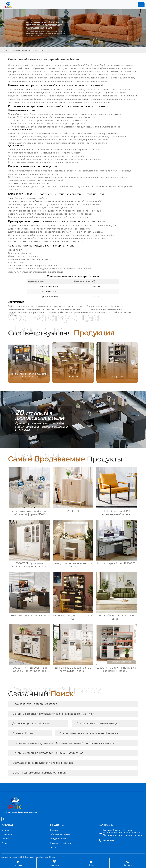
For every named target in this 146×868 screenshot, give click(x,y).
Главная (4, 50)
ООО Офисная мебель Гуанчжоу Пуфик (29, 177)
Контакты (128, 863)
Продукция (55, 863)
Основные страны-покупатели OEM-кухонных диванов (48, 753)
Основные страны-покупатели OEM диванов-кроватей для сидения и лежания (64, 743)
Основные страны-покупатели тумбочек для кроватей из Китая (53, 714)
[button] (133, 362)
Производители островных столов (35, 704)
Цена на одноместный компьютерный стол (40, 773)
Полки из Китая (23, 733)
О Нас (91, 863)
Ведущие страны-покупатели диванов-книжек (43, 763)
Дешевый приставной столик (31, 723)
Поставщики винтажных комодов (98, 723)
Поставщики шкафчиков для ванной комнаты (89, 733)
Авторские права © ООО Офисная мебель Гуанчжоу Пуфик (28, 857)
